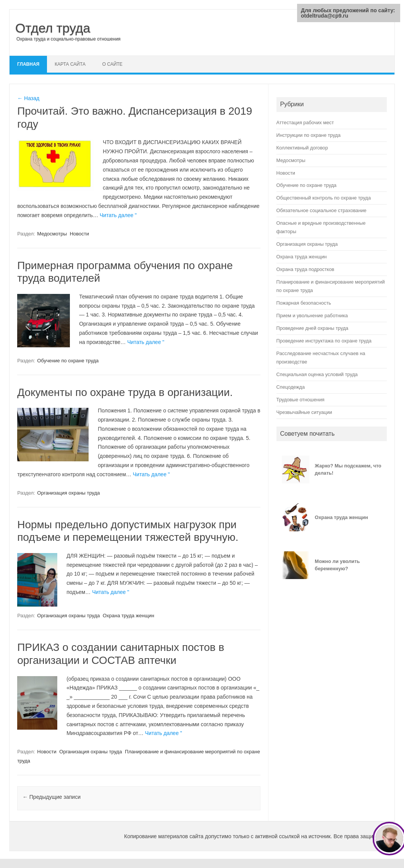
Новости (79, 234)
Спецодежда (291, 387)
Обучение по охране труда (68, 361)
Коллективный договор (302, 148)
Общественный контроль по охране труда (324, 198)
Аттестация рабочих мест (305, 122)
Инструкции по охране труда (309, 135)
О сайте (112, 64)
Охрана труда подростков (305, 269)
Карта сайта (70, 64)
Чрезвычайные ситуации (304, 412)
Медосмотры (52, 234)
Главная (28, 64)
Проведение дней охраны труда (313, 328)
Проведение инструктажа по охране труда (324, 341)
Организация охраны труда (68, 493)
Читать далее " (118, 215)
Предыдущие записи (52, 797)
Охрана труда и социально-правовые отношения (69, 39)
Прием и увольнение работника (312, 316)
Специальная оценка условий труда (317, 374)
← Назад (28, 98)
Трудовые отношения (301, 400)
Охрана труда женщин (128, 616)
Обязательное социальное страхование (322, 210)
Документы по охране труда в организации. (125, 392)
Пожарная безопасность (304, 303)
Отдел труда (53, 28)
